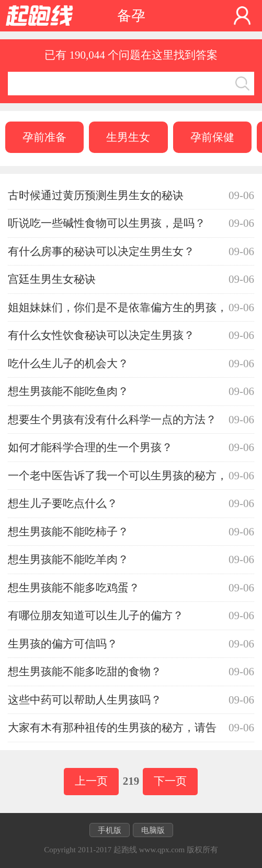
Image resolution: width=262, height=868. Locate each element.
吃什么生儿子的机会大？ (68, 364)
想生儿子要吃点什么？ (63, 503)
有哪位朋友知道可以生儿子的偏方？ (96, 616)
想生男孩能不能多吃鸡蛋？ (74, 588)
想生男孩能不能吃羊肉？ (68, 559)
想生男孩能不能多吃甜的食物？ (85, 672)
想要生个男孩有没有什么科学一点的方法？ (112, 420)
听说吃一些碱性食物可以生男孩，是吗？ (107, 223)
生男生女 (128, 137)
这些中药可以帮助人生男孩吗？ (85, 700)
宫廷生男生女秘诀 (52, 279)
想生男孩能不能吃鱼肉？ (68, 391)
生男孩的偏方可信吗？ (63, 644)
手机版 (110, 830)
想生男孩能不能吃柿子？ (68, 532)
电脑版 (153, 830)
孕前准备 (44, 137)
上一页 (91, 781)
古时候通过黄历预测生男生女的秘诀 (96, 195)
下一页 (170, 781)
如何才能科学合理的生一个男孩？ (90, 447)
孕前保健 (212, 137)
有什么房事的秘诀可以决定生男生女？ (101, 251)
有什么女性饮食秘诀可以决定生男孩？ (101, 335)
